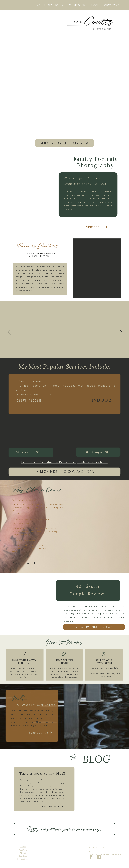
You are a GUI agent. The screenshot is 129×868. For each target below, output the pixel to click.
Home (23, 847)
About (23, 853)
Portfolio (23, 850)
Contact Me (23, 859)
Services (23, 856)
